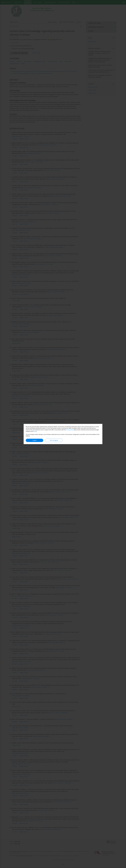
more (35, 431)
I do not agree (54, 440)
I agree (34, 440)
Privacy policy (70, 430)
